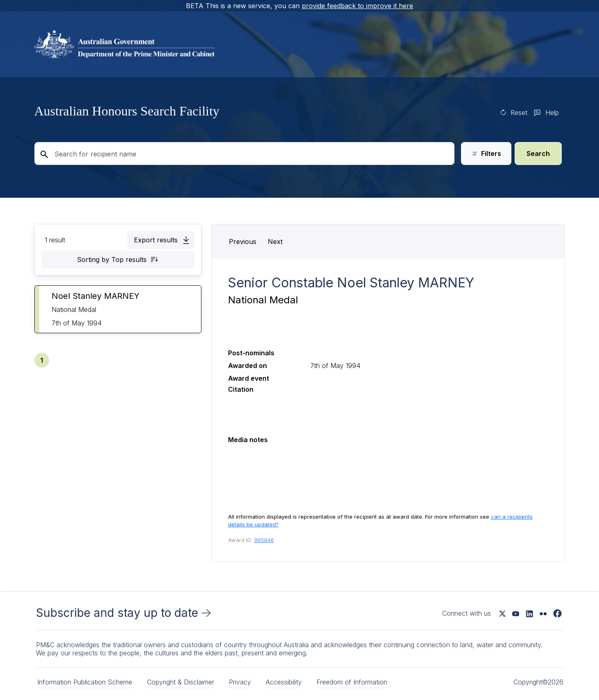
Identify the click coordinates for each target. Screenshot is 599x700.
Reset (519, 113)
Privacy (240, 682)
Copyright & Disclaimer (181, 682)
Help (552, 113)
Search (538, 154)
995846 (264, 540)
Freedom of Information (352, 682)
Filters (486, 154)
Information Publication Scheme (85, 682)
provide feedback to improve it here (357, 6)
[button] (161, 240)
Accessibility (284, 682)
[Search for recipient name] (244, 154)
